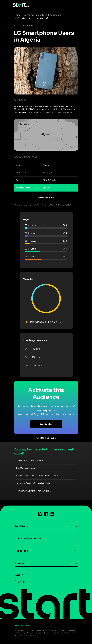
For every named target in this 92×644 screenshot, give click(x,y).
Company (21, 563)
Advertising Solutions (28, 539)
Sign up (20, 581)
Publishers (21, 526)
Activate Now (46, 198)
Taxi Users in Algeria (25, 468)
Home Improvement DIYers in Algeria (33, 491)
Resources (21, 551)
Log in (19, 575)
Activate (46, 424)
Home (17, 15)
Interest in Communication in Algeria (33, 483)
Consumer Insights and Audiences (42, 15)
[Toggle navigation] (78, 5)
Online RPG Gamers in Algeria (30, 460)
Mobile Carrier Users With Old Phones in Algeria (38, 476)
